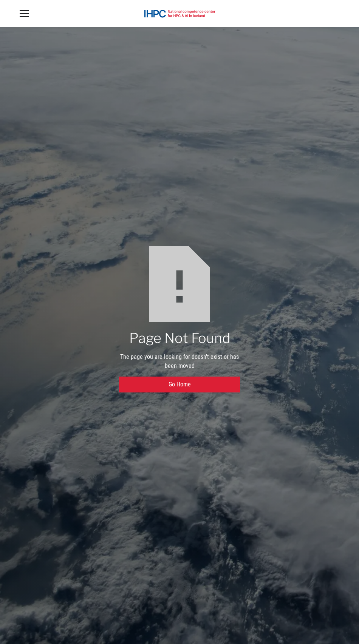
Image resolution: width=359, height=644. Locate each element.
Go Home (180, 384)
